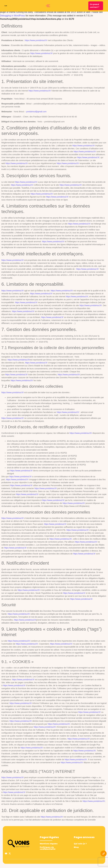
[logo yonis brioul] (6, 6)
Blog (76, 847)
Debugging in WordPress (13, 16)
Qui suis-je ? (80, 844)
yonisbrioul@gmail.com (36, 112)
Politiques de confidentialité (48, 848)
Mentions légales (49, 844)
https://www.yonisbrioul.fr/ (36, 40)
